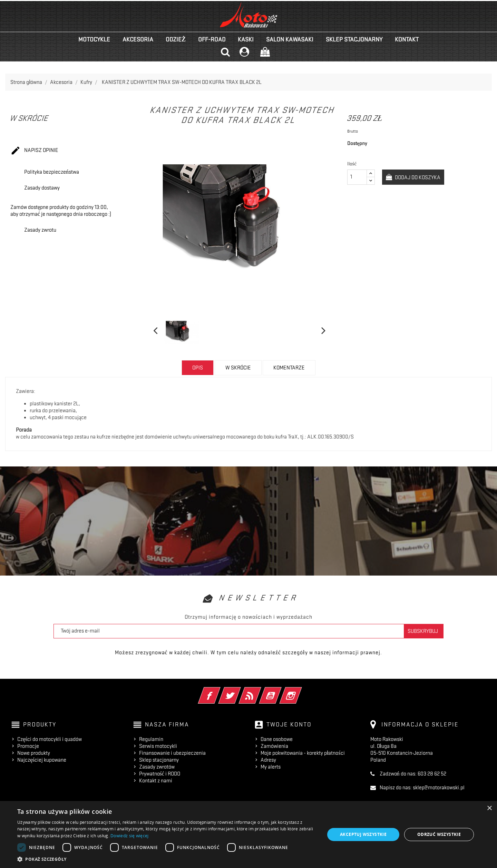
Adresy (268, 760)
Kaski (246, 39)
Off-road (212, 39)
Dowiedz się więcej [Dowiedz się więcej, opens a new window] (129, 836)
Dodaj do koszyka (417, 177)
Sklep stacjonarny (354, 39)
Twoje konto (289, 724)
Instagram (300, 691)
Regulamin (151, 739)
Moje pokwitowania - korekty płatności (303, 753)
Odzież (176, 39)
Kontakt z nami (156, 781)
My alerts (271, 767)
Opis (198, 368)
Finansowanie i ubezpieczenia (172, 753)
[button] (167, 859)
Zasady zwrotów (157, 767)
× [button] (489, 808)
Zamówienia (274, 746)
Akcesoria (138, 39)
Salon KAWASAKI (290, 39)
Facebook (219, 691)
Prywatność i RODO (160, 774)
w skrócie (238, 368)
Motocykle (94, 39)
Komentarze (289, 368)
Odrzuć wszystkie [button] (439, 834)
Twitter (239, 691)
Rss (259, 691)
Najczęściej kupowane (42, 760)
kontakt (407, 39)
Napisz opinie (34, 151)
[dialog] (248, 835)
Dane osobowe (277, 739)
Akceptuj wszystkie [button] (363, 834)
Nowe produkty (34, 753)
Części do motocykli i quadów (50, 739)
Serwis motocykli (158, 746)
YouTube (280, 691)
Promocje (28, 746)
